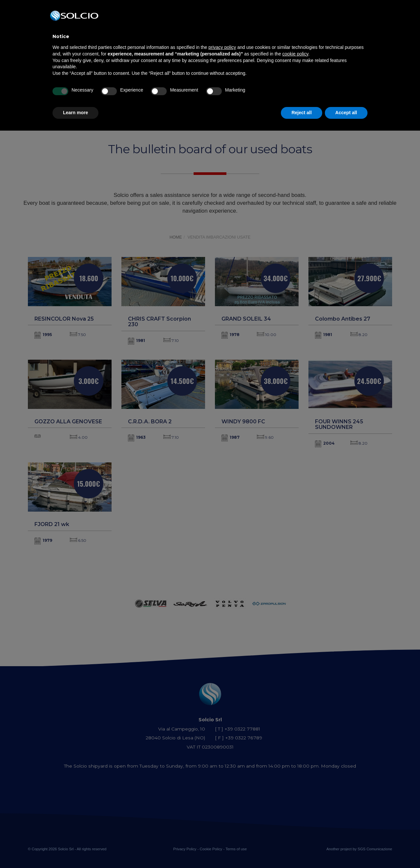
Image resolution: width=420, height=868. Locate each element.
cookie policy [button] (295, 54)
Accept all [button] (346, 113)
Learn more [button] (75, 113)
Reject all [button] (301, 113)
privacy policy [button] (222, 47)
